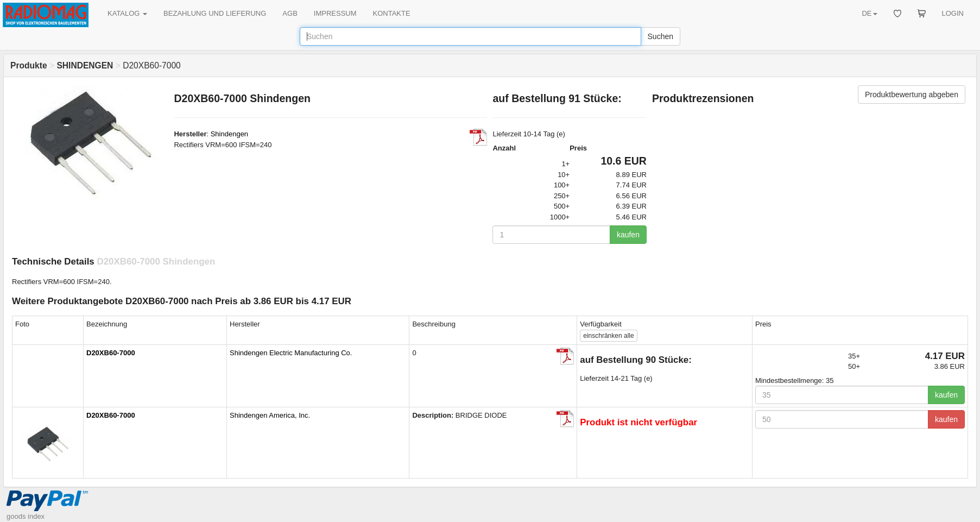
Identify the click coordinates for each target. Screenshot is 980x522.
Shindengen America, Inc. (270, 415)
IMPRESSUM (335, 13)
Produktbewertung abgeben (912, 95)
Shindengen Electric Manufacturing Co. (291, 353)
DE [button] (869, 13)
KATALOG (127, 13)
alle (608, 336)
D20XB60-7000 (111, 353)
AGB (290, 13)
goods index (26, 516)
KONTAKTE (392, 13)
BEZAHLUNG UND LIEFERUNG (215, 13)
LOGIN (953, 13)
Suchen (660, 36)
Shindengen (229, 134)
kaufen (628, 235)
